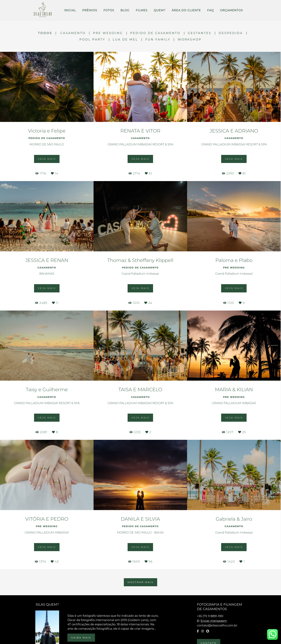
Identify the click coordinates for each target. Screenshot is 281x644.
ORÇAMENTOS (232, 10)
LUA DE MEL (125, 40)
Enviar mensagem (214, 621)
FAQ (210, 10)
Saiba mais (81, 638)
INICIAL (70, 10)
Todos (45, 33)
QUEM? (160, 10)
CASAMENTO (73, 33)
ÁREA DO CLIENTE (186, 10)
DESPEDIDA (231, 33)
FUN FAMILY (158, 40)
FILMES (142, 10)
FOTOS (109, 10)
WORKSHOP (190, 40)
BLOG (125, 10)
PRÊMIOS (90, 10)
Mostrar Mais (141, 582)
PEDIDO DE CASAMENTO (155, 33)
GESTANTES (200, 33)
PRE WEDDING (108, 33)
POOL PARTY (92, 40)
